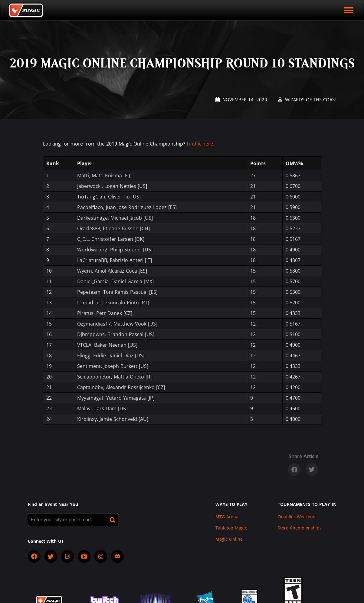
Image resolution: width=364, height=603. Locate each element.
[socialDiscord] (117, 556)
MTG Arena (227, 517)
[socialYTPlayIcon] (84, 556)
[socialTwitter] (51, 556)
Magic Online (229, 539)
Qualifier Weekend (297, 517)
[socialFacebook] (34, 556)
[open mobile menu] (349, 10)
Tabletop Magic (231, 528)
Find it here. (200, 144)
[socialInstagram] (101, 556)
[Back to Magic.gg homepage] (26, 10)
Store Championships (300, 528)
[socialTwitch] (67, 556)
